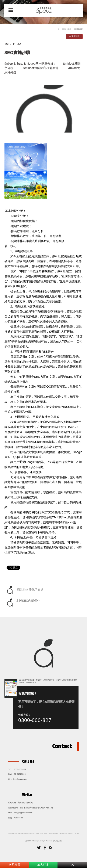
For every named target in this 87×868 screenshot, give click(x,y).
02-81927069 (20, 774)
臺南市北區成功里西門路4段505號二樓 (36, 808)
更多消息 (74, 36)
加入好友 (43, 865)
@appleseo (22, 779)
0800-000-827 (35, 720)
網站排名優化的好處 (25, 590)
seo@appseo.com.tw (23, 813)
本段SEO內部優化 (23, 603)
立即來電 (14, 865)
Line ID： (12, 779)
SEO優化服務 (66, 29)
